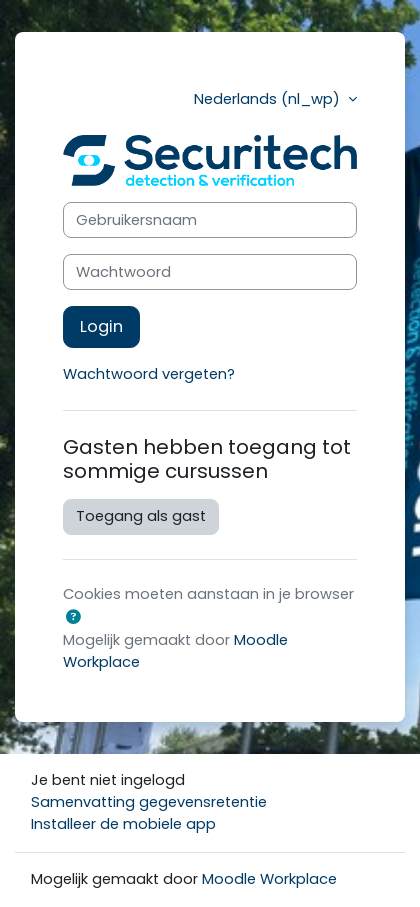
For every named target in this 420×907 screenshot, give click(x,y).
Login (101, 326)
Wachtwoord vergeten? (149, 374)
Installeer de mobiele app (123, 824)
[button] (73, 618)
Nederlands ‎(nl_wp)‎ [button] (269, 99)
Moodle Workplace (269, 879)
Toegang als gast (141, 516)
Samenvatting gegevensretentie (149, 802)
